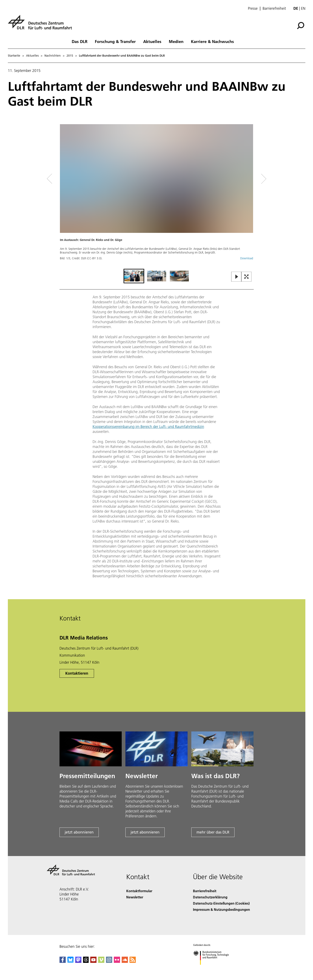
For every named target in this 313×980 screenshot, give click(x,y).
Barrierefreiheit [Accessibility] (205, 891)
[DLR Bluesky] (70, 962)
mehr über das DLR (213, 832)
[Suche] (301, 26)
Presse (253, 8)
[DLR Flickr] (117, 962)
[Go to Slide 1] (134, 276)
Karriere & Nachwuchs (212, 41)
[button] (157, 196)
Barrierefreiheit (274, 8)
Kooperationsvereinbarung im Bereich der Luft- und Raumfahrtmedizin (148, 427)
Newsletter (135, 897)
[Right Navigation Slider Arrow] (249, 179)
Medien (176, 41)
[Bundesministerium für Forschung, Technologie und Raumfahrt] (213, 968)
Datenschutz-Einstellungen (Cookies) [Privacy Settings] (221, 903)
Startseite (14, 56)
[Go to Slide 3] (179, 276)
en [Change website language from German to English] (303, 8)
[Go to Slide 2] (157, 276)
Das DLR (80, 41)
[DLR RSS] (133, 962)
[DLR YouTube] (93, 962)
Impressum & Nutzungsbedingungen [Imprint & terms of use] (221, 909)
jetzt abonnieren (79, 832)
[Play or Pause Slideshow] (236, 277)
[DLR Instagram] (109, 962)
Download (247, 258)
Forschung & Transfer (115, 41)
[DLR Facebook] (63, 962)
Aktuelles (152, 41)
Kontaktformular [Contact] (139, 891)
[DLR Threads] (86, 962)
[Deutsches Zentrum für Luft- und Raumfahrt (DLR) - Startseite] (42, 24)
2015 (70, 56)
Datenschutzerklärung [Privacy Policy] (210, 897)
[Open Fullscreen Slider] (246, 277)
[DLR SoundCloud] (125, 962)
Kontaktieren (77, 673)
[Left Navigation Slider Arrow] (66, 179)
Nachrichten (53, 56)
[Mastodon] (78, 962)
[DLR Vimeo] (101, 962)
